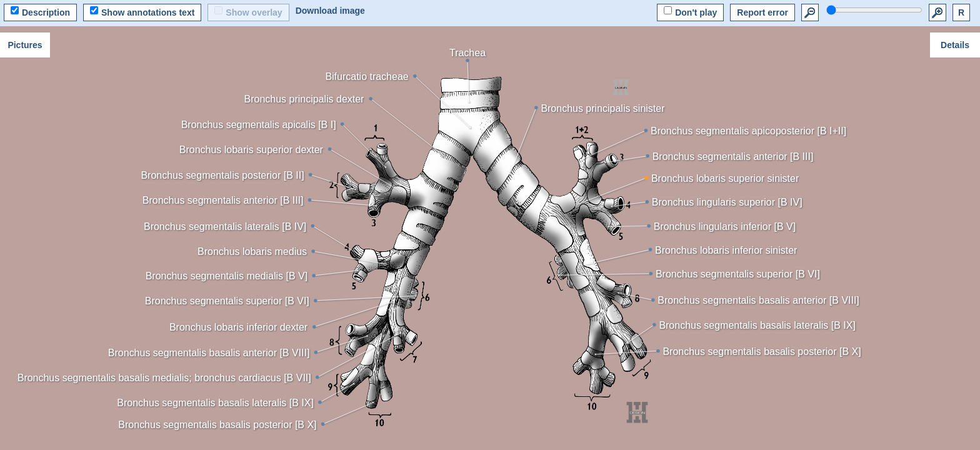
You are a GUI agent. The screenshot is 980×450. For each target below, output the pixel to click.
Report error (762, 12)
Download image (330, 11)
